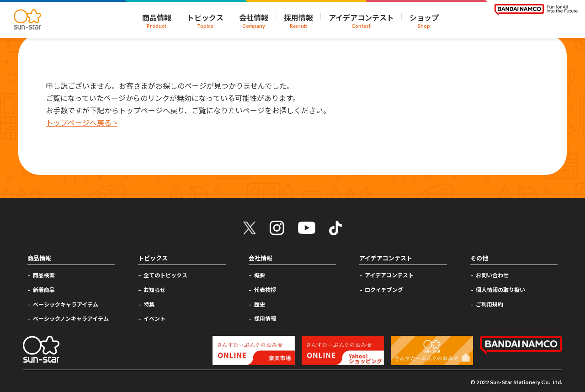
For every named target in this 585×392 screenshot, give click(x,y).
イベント (154, 318)
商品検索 (44, 275)
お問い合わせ (492, 275)
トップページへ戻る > (82, 122)
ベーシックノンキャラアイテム (71, 318)
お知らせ (154, 289)
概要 (260, 275)
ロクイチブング (384, 289)
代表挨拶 (265, 289)
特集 (149, 304)
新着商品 (44, 289)
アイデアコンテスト (389, 275)
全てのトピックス (165, 275)
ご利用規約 (489, 304)
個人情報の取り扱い (500, 289)
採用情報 (265, 318)
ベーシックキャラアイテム (66, 304)
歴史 (260, 304)
